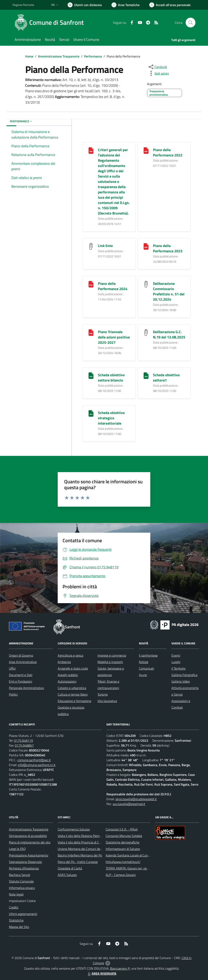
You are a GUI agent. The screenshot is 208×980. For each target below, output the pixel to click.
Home (29, 56)
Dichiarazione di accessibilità (28, 836)
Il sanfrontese (148, 655)
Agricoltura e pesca (70, 655)
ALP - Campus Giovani (121, 875)
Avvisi (143, 675)
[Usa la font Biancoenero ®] (85, 5)
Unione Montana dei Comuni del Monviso (85, 849)
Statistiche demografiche (122, 842)
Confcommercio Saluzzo (74, 829)
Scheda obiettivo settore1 (166, 378)
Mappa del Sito (19, 927)
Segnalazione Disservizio (25, 862)
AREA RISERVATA (102, 973)
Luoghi (176, 662)
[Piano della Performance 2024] (91, 284)
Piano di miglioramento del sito (30, 842)
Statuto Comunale (21, 881)
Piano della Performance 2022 (168, 152)
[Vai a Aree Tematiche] (126, 5)
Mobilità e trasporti (110, 662)
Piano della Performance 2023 (168, 248)
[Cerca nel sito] (191, 23)
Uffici (12, 668)
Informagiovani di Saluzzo (123, 849)
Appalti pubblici (68, 675)
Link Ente (105, 246)
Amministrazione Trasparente (59, 56)
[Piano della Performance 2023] (146, 246)
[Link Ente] (91, 246)
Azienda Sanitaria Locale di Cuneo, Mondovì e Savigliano (143, 855)
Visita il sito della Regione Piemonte (82, 836)
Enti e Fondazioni (21, 681)
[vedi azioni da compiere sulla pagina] (158, 73)
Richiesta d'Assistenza (24, 868)
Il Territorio (178, 668)
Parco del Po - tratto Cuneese (78, 862)
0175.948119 (23, 740)
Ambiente (64, 662)
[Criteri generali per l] (91, 150)
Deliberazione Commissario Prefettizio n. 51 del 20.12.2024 (169, 291)
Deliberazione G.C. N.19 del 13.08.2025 (169, 334)
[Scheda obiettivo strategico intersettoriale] (91, 413)
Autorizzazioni (67, 681)
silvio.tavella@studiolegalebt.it (136, 799)
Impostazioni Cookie (22, 901)
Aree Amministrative (23, 662)
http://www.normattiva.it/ (123, 862)
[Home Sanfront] (51, 23)
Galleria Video (181, 681)
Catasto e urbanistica (72, 688)
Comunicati (146, 668)
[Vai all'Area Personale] (170, 5)
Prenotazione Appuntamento (29, 855)
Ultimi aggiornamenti (23, 914)
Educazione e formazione (74, 701)
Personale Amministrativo (26, 688)
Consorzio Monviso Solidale (124, 836)
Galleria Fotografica (184, 675)
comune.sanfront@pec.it (34, 760)
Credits (14, 907)
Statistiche (16, 920)
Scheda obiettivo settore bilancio (111, 378)
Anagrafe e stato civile (73, 668)
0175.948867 (24, 745)
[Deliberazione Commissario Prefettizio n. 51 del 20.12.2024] (146, 284)
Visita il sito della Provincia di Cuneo (82, 842)
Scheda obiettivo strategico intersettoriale (111, 418)
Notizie (144, 662)
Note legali (16, 894)
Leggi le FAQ (17, 849)
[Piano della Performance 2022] (146, 150)
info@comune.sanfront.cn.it (37, 765)
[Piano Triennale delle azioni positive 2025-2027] (91, 332)
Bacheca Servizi (19, 875)
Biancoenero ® (120, 968)
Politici (13, 694)
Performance (93, 56)
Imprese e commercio (112, 655)
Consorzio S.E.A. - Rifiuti (122, 829)
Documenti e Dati (21, 675)
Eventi (176, 655)
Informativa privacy (22, 888)
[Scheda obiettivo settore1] (146, 375)
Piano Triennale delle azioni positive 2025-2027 (114, 337)
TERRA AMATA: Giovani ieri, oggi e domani (134, 868)
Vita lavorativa (107, 701)
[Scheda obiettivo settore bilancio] (91, 375)
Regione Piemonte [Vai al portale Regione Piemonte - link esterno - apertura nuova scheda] (23, 5)
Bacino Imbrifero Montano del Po (80, 855)
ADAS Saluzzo (67, 875)
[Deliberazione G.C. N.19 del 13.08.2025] (146, 332)
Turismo (103, 694)
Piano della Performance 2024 (113, 286)
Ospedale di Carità (70, 868)
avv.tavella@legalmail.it (129, 804)
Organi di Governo (21, 655)
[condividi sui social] (157, 67)
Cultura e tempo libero (73, 694)
